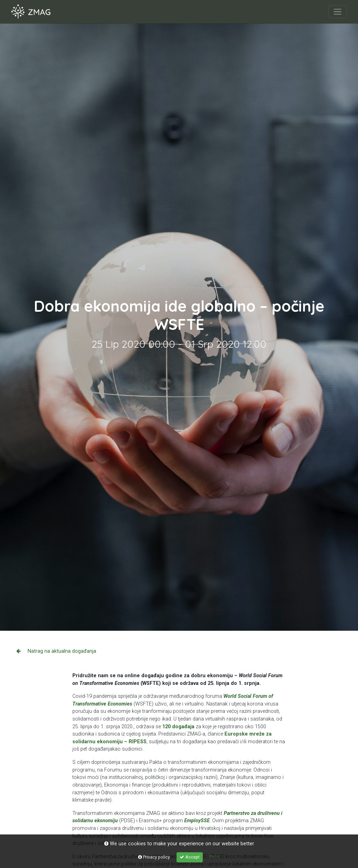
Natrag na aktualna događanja (56, 651)
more (215, 856)
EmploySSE (197, 821)
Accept (190, 857)
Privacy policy (154, 857)
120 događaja (178, 727)
